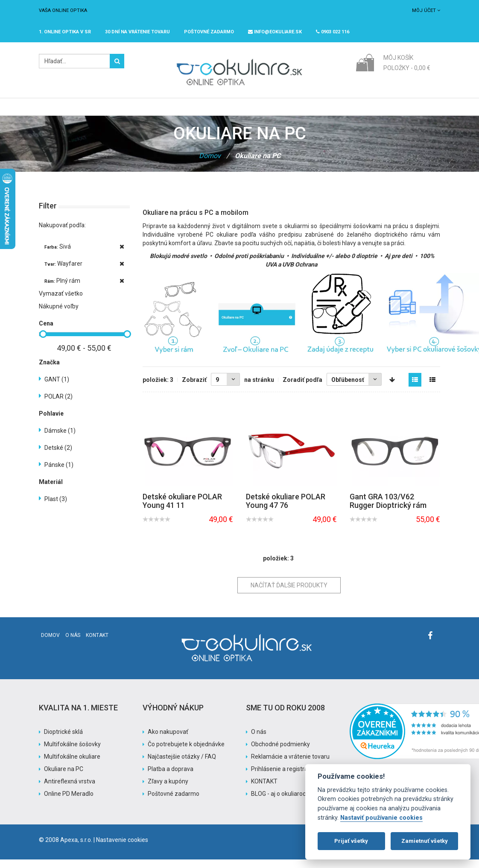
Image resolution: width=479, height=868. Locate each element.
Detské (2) (58, 456)
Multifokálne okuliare (72, 765)
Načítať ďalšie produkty (289, 594)
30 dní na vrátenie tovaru (137, 32)
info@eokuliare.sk (275, 32)
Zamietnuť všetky (425, 841)
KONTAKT (264, 790)
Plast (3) (56, 507)
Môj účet (426, 10)
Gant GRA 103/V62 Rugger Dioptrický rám (388, 509)
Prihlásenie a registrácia (283, 777)
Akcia (285, 111)
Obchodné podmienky (280, 753)
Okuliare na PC (64, 777)
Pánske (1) (59, 473)
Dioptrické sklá (63, 740)
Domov (210, 164)
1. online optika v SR (65, 32)
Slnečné (175, 111)
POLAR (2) (58, 405)
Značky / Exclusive (232, 111)
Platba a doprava (171, 777)
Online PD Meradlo (69, 802)
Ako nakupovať (168, 740)
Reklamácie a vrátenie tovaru (290, 765)
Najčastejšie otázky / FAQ (182, 765)
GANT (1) (57, 388)
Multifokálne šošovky (72, 753)
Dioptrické (130, 111)
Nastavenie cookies (122, 848)
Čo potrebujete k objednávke (186, 753)
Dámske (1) (60, 439)
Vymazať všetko (61, 302)
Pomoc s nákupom (337, 111)
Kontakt (97, 644)
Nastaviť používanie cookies (381, 818)
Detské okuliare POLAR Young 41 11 (182, 509)
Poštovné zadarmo (174, 802)
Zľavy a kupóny (168, 790)
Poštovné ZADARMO (209, 32)
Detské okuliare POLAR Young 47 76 (286, 509)
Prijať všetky (351, 841)
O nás (73, 644)
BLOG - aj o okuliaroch (280, 802)
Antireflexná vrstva (70, 790)
